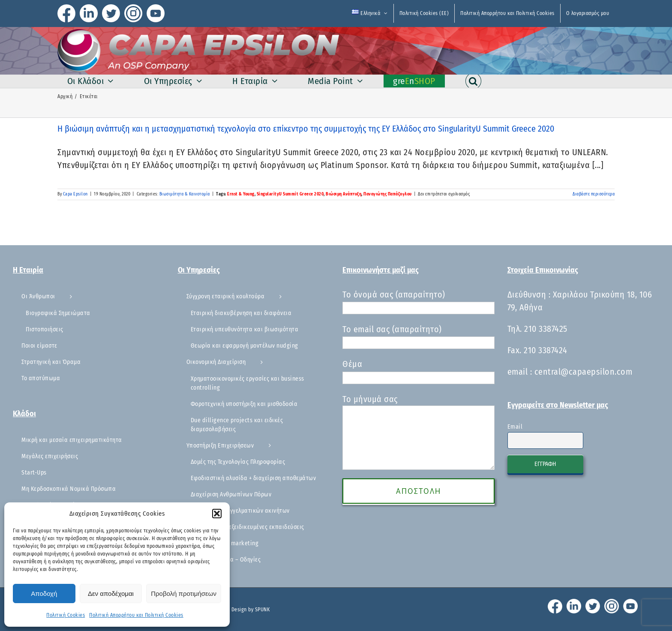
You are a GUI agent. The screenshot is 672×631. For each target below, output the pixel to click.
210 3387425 (546, 329)
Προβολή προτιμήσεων (184, 593)
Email (515, 427)
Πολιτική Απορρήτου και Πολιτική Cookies (136, 615)
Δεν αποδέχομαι (111, 593)
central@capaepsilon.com (583, 372)
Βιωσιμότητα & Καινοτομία (185, 194)
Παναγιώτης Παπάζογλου (388, 194)
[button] (217, 514)
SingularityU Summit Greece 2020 (290, 194)
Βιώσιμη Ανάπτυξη (343, 194)
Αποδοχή (44, 593)
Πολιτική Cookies (66, 615)
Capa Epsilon (75, 194)
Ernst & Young (241, 194)
